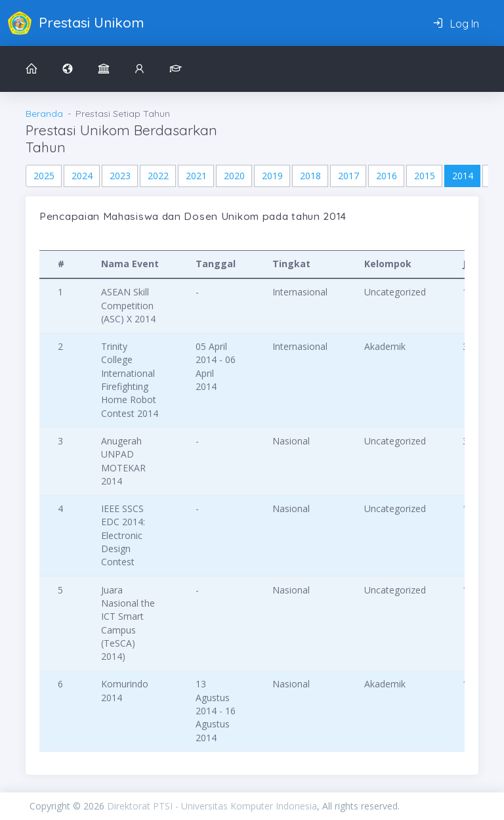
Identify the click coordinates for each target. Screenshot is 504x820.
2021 (196, 176)
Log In (456, 24)
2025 (44, 176)
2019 (272, 176)
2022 (158, 176)
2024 (82, 176)
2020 (234, 176)
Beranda (44, 114)
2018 (310, 176)
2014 (463, 176)
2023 (120, 176)
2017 (348, 176)
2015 (425, 176)
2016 (387, 176)
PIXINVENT (437, 806)
